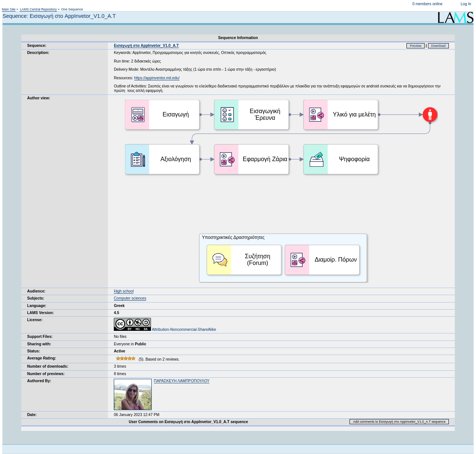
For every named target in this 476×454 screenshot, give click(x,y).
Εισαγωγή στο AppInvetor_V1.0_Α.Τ (146, 46)
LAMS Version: (41, 313)
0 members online (427, 4)
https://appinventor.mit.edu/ (157, 78)
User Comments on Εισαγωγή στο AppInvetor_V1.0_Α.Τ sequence (188, 422)
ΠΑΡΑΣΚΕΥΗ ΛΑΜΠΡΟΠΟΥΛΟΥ (182, 381)
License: (35, 320)
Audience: (36, 291)
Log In (466, 4)
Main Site (9, 9)
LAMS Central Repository (38, 9)
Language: (37, 306)
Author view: (39, 98)
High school (124, 291)
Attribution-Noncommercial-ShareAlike (165, 330)
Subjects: (36, 298)
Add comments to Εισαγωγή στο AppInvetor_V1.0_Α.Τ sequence (399, 422)
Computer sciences (130, 298)
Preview (416, 46)
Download (439, 46)
